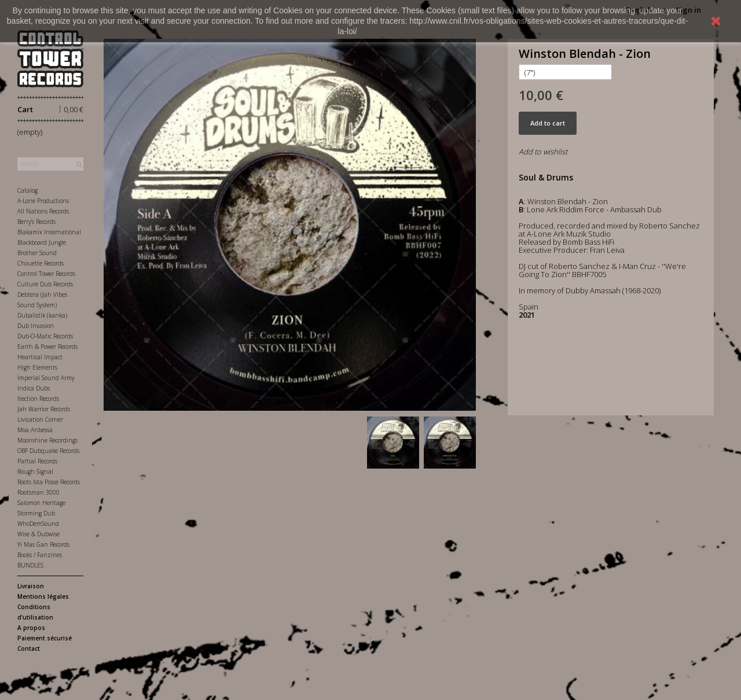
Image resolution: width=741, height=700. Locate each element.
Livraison (31, 586)
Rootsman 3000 (38, 492)
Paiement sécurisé (45, 638)
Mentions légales (43, 596)
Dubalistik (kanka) (42, 315)
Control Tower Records (46, 274)
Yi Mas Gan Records (43, 544)
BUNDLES (30, 565)
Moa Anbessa (35, 430)
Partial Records (37, 461)
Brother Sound (37, 253)
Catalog (27, 190)
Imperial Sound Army (46, 378)
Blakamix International (49, 232)
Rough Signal (35, 471)
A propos (31, 628)
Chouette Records (41, 263)
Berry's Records (36, 222)
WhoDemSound (38, 524)
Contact (29, 649)
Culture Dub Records (45, 284)
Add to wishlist (543, 152)
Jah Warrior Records (44, 409)
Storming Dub (36, 513)
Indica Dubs (34, 388)
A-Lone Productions (43, 201)
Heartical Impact (40, 357)
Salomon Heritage (41, 503)
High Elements (37, 367)
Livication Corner (40, 419)
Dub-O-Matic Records (45, 336)
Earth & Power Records (47, 347)
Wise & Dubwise (38, 534)
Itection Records (38, 399)
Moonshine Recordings (47, 440)
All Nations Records (43, 211)
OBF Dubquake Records (48, 451)
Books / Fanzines (40, 555)
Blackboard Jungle (42, 242)
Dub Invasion (36, 326)
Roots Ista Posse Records (49, 482)
